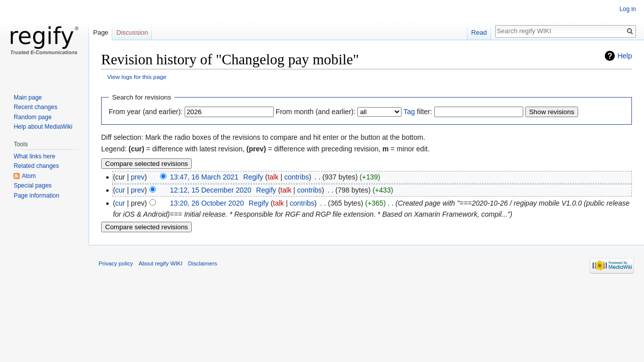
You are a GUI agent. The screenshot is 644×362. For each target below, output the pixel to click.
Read (479, 32)
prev (138, 177)
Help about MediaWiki (43, 127)
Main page (28, 98)
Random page (32, 117)
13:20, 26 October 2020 (207, 203)
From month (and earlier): (316, 112)
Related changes (36, 166)
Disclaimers (203, 263)
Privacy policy (116, 263)
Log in (628, 9)
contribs (297, 177)
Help (625, 56)
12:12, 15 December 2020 (211, 190)
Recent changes (35, 107)
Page (101, 32)
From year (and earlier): (146, 112)
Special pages (32, 186)
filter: (418, 112)
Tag (409, 112)
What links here (34, 156)
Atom (29, 176)
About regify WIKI (161, 263)
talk (273, 177)
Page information (36, 196)
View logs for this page (137, 77)
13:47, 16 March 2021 (204, 177)
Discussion (132, 32)
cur (120, 190)
